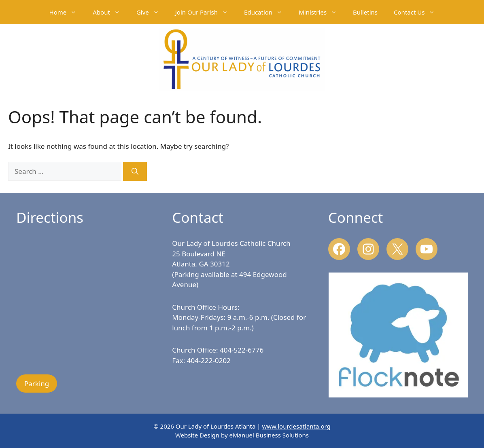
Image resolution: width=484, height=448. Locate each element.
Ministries (322, 12)
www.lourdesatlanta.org (296, 426)
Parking (37, 384)
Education (267, 12)
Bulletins (365, 12)
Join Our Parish (206, 12)
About (110, 12)
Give (152, 12)
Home (67, 12)
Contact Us (418, 12)
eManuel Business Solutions (269, 435)
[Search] (135, 171)
